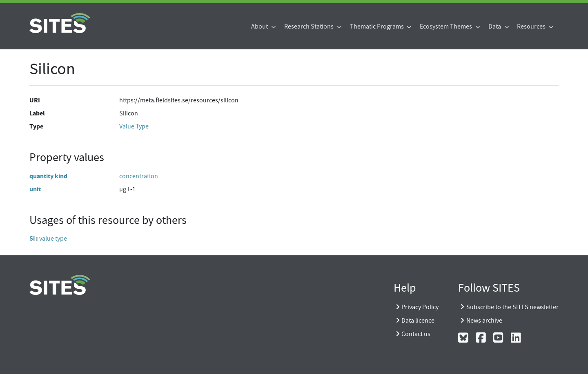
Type (36, 126)
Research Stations (310, 27)
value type (53, 239)
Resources (532, 27)
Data (495, 27)
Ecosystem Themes (447, 27)
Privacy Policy (420, 307)
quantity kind (48, 176)
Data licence (418, 321)
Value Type (134, 126)
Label (37, 113)
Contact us (416, 334)
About (260, 27)
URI (35, 100)
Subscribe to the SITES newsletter (512, 307)
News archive (484, 321)
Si (32, 238)
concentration (139, 176)
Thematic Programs (378, 27)
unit (35, 189)
